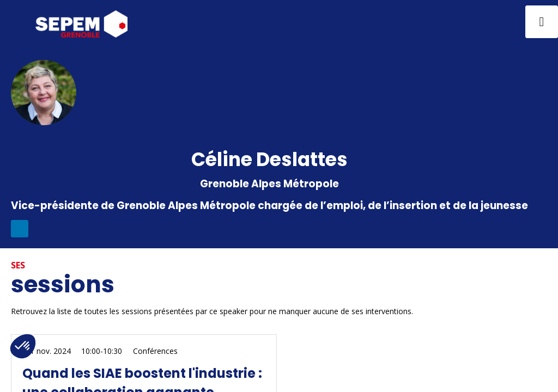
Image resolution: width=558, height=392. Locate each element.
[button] (16, 22)
